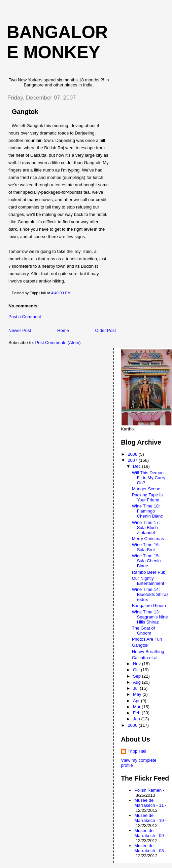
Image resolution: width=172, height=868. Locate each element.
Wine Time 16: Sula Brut (146, 547)
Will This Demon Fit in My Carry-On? (149, 478)
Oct (137, 670)
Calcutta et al (145, 658)
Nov (137, 664)
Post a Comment (25, 317)
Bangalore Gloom (149, 606)
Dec (137, 466)
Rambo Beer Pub (149, 572)
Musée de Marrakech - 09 (149, 833)
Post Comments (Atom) (58, 343)
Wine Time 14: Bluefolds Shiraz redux (150, 594)
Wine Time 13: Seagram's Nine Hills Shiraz (150, 617)
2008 (133, 454)
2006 (133, 725)
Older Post (106, 330)
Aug (137, 682)
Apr (137, 701)
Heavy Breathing (148, 652)
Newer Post (20, 330)
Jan (137, 719)
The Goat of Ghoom (144, 631)
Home (63, 330)
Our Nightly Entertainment (148, 581)
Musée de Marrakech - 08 (149, 848)
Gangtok (25, 112)
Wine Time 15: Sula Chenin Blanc (146, 561)
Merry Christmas (148, 539)
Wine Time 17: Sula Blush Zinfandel (146, 527)
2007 (133, 460)
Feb (137, 713)
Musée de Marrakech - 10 (149, 818)
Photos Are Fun (147, 639)
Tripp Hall (137, 751)
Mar (137, 707)
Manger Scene (146, 489)
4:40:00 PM (61, 293)
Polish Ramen (148, 790)
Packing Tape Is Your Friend (147, 497)
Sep (137, 676)
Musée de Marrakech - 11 (149, 803)
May (138, 694)
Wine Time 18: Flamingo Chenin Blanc (147, 511)
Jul (136, 688)
